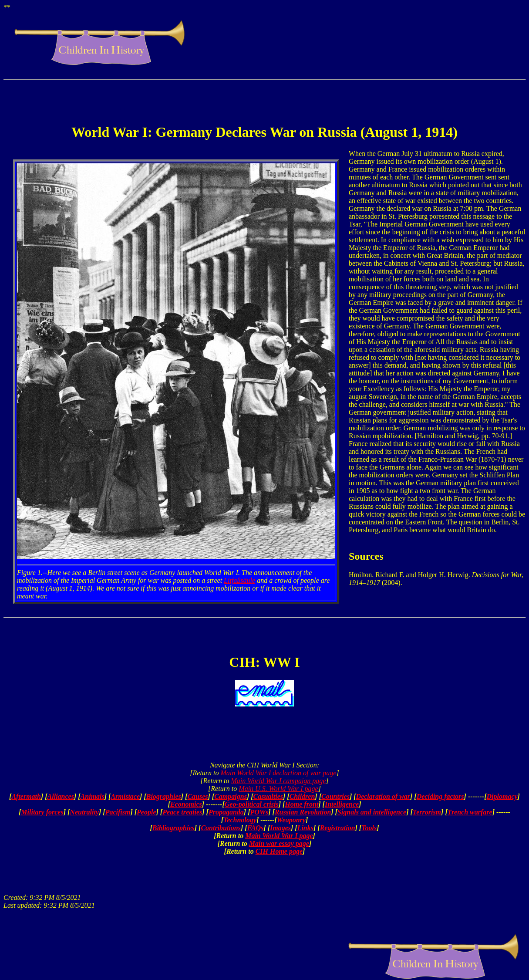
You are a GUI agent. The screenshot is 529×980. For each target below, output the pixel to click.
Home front (302, 804)
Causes (197, 796)
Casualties (268, 796)
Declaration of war (383, 796)
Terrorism (427, 812)
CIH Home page (279, 851)
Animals (93, 796)
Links (305, 828)
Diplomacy (502, 796)
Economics (186, 804)
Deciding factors (440, 796)
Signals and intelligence (372, 812)
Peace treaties (182, 812)
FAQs (256, 828)
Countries (335, 796)
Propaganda (226, 812)
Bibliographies (174, 828)
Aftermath (26, 796)
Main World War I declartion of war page (279, 773)
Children (302, 796)
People (146, 812)
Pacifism (118, 812)
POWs (259, 812)
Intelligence (342, 804)
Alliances (61, 796)
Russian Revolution (303, 812)
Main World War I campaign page (279, 781)
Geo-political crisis (252, 804)
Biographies (164, 796)
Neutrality (84, 812)
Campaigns (231, 796)
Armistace (125, 796)
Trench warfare (470, 812)
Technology (240, 820)
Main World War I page (279, 836)
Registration (338, 828)
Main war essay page (279, 843)
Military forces (42, 812)
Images (280, 828)
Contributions (221, 828)
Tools (369, 828)
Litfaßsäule (239, 580)
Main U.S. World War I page (278, 789)
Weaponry (291, 820)
